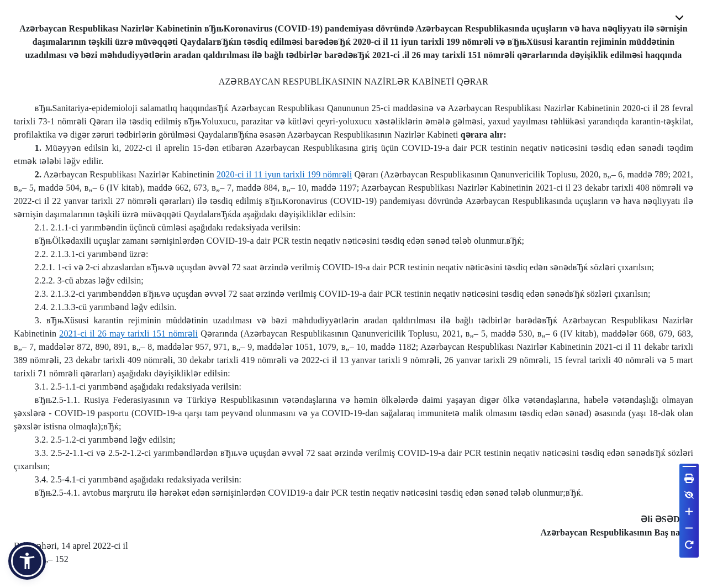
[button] (27, 561)
